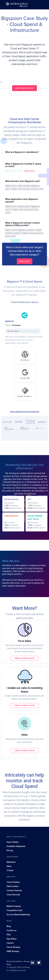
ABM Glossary (13, 951)
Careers (10, 943)
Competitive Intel (14, 910)
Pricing (10, 850)
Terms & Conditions (15, 961)
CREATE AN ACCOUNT (24, 88)
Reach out (25, 261)
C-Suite (10, 870)
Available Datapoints (16, 846)
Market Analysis (14, 906)
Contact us (11, 930)
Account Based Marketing (18, 915)
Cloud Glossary (13, 947)
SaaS (9, 325)
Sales (9, 866)
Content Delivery (14, 890)
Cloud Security (13, 895)
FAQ (8, 935)
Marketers (11, 862)
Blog (9, 926)
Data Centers (12, 886)
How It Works (12, 842)
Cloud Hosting (13, 882)
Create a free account (25, 658)
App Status (11, 939)
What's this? (30, 171)
